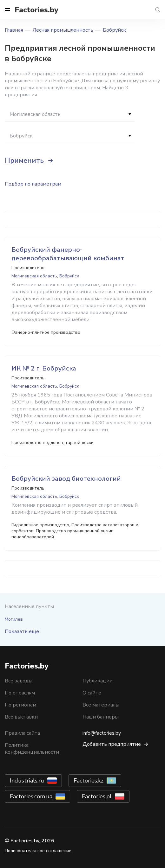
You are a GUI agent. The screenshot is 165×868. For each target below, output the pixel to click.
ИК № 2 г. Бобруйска (44, 368)
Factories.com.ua (31, 796)
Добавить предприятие (112, 744)
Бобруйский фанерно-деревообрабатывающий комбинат (68, 254)
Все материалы (101, 705)
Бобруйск (114, 30)
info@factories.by (102, 733)
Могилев (14, 619)
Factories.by (36, 10)
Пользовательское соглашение (38, 851)
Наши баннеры (101, 717)
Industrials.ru (27, 781)
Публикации (98, 681)
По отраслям (20, 693)
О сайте (92, 693)
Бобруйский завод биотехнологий (66, 479)
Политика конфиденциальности (32, 749)
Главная (14, 30)
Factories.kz (89, 781)
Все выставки (21, 717)
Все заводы (19, 681)
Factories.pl (97, 796)
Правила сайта (22, 733)
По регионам (20, 705)
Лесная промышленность (63, 30)
